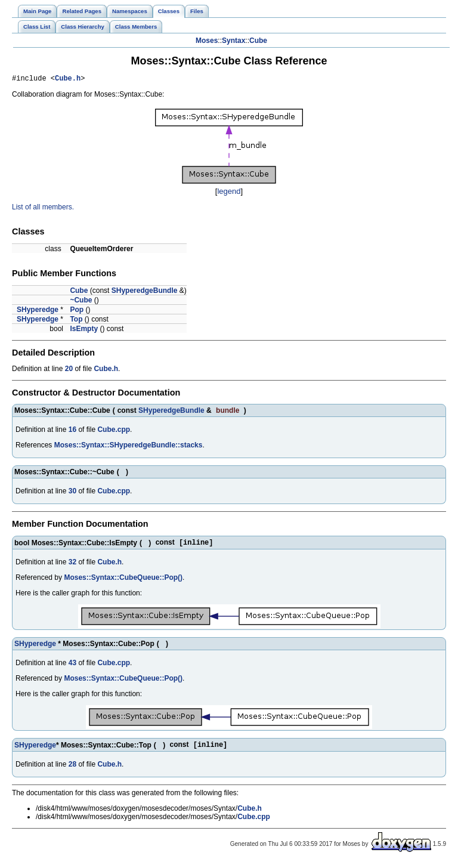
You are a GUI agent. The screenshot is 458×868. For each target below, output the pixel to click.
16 (72, 431)
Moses (207, 41)
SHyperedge (38, 311)
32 (72, 565)
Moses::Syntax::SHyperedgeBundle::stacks (129, 447)
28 (72, 768)
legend (229, 193)
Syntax (233, 41)
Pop (77, 311)
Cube (258, 41)
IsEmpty (84, 330)
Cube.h (68, 80)
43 (72, 666)
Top (76, 321)
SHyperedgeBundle (145, 292)
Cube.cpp (114, 431)
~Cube (81, 302)
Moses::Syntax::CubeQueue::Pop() (123, 580)
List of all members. (43, 209)
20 (69, 370)
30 (72, 493)
